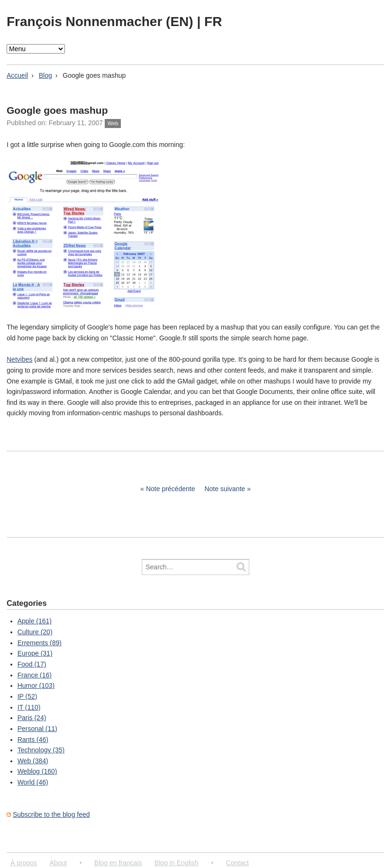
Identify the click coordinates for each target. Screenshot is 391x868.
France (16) (35, 675)
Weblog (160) (37, 771)
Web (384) (33, 761)
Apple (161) (35, 621)
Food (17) (32, 664)
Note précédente (171, 489)
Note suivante (225, 489)
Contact (237, 863)
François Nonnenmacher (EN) (102, 22)
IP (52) (27, 696)
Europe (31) (35, 653)
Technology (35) (41, 750)
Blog (45, 75)
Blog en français (118, 863)
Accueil (17, 75)
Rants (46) (33, 740)
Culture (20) (35, 632)
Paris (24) (32, 718)
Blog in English (177, 863)
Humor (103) (36, 685)
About (59, 863)
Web (113, 123)
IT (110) (29, 707)
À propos (24, 863)
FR (213, 22)
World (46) (33, 782)
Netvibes (19, 359)
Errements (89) (40, 643)
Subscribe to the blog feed (51, 814)
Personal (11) (37, 729)
